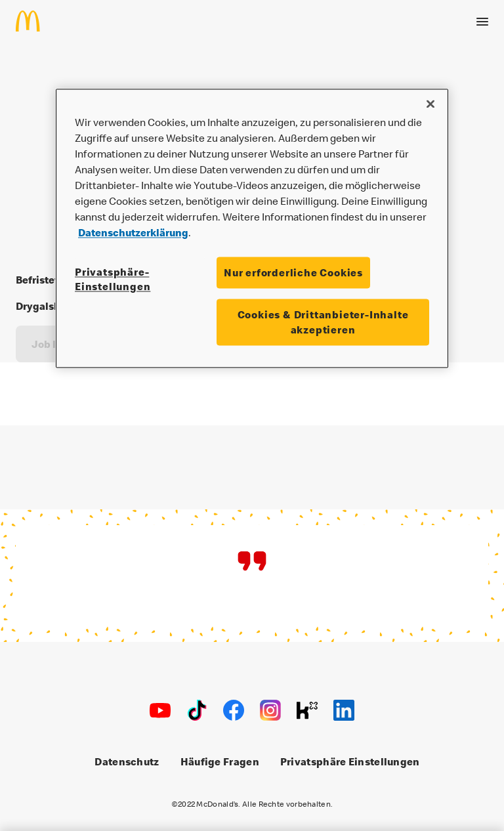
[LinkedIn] (344, 710)
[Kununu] (307, 710)
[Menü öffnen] (482, 22)
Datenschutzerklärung (133, 232)
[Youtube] (160, 710)
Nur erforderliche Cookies (293, 272)
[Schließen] (430, 104)
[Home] (33, 21)
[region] (252, 228)
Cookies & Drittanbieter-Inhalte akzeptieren (323, 322)
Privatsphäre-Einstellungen (113, 279)
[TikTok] (197, 710)
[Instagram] (270, 710)
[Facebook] (234, 710)
